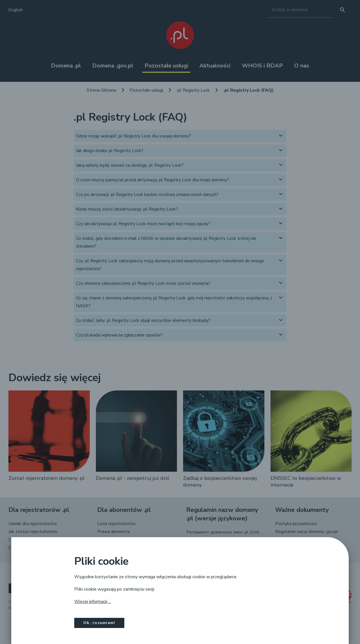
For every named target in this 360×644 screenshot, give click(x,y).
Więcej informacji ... (93, 602)
